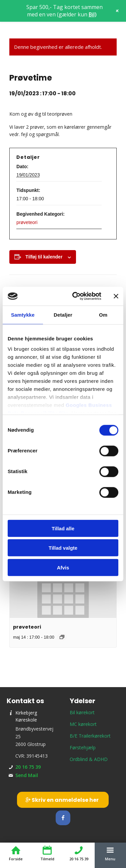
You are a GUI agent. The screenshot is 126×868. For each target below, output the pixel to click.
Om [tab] (103, 314)
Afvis (63, 567)
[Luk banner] (116, 296)
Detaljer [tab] (63, 314)
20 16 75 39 (28, 767)
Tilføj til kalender (44, 257)
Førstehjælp (83, 747)
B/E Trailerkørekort (90, 736)
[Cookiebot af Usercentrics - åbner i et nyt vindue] (75, 296)
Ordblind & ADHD (89, 759)
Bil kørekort (82, 712)
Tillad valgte (63, 548)
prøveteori (27, 222)
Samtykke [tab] (23, 314)
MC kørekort (83, 724)
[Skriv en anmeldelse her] (63, 800)
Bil (92, 14)
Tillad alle (63, 528)
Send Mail (27, 775)
